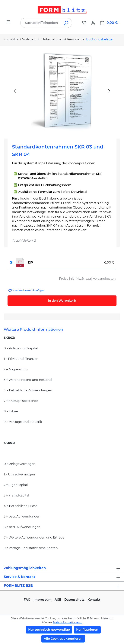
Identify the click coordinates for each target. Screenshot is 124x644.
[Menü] (8, 22)
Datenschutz (74, 600)
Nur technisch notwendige (49, 630)
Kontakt (94, 600)
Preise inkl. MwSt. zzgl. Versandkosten (87, 279)
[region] (62, 91)
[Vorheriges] (15, 91)
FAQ (27, 600)
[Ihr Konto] (93, 23)
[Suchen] (66, 23)
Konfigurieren (87, 630)
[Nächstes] (109, 91)
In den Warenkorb (62, 301)
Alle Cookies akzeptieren (63, 639)
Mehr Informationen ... (68, 622)
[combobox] (41, 23)
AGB (58, 600)
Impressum (43, 600)
